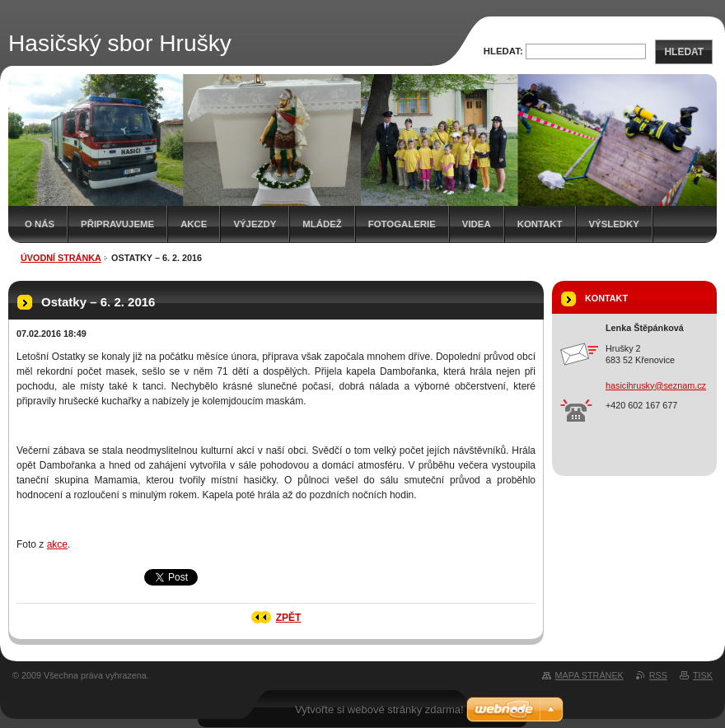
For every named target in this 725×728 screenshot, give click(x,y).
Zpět (289, 618)
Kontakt (540, 224)
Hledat (684, 52)
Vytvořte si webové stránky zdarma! (379, 709)
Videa (477, 224)
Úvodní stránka (61, 258)
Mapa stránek (589, 675)
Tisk (703, 675)
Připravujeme (117, 224)
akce (57, 544)
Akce (194, 224)
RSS (658, 675)
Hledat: (503, 51)
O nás (40, 224)
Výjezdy (255, 224)
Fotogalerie (402, 224)
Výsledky (614, 224)
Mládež (322, 224)
